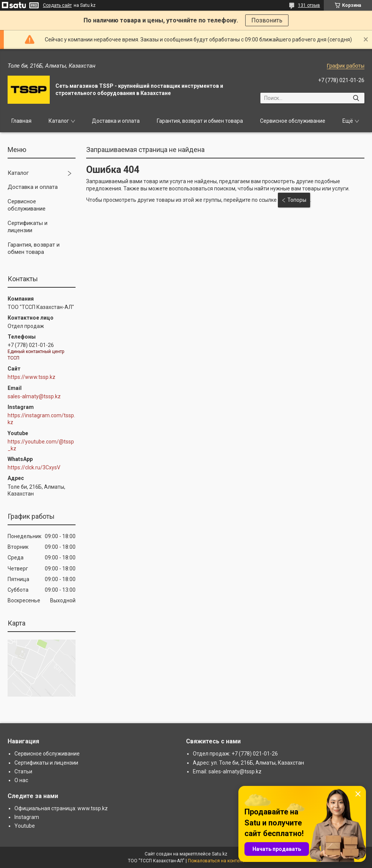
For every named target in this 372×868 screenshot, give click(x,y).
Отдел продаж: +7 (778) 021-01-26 (235, 754)
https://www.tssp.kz (32, 377)
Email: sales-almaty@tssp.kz (227, 771)
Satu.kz (220, 854)
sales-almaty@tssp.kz (34, 396)
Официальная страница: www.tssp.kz (61, 808)
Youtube (25, 826)
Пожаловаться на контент (216, 861)
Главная (21, 121)
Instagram (27, 817)
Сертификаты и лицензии (28, 227)
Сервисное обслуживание (293, 121)
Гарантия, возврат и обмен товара (200, 121)
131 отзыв (309, 5)
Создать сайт (57, 5)
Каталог (59, 121)
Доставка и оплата (116, 121)
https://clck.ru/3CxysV (34, 467)
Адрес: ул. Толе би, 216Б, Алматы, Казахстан (248, 763)
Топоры (297, 200)
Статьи (23, 771)
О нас (21, 780)
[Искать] (356, 98)
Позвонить (267, 20)
